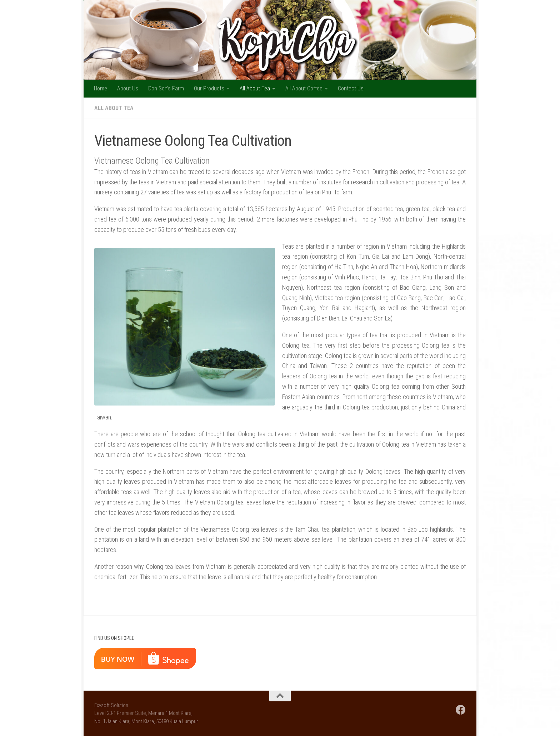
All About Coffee (304, 88)
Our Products (209, 88)
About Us (128, 88)
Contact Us (351, 88)
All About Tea (255, 88)
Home (101, 88)
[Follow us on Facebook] (461, 710)
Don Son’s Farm (166, 88)
